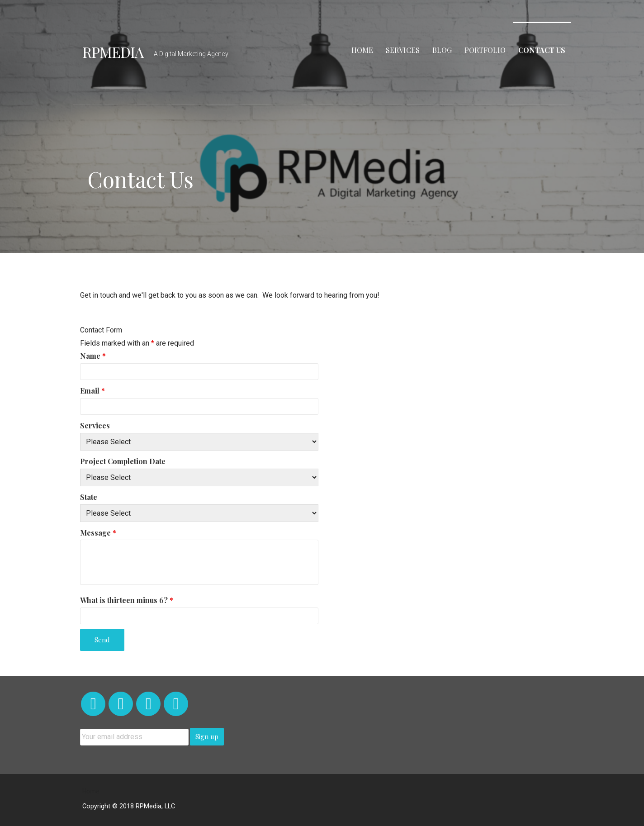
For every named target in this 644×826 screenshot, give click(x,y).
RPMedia (113, 52)
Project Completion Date (123, 461)
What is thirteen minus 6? (127, 600)
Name (93, 356)
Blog (442, 50)
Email (92, 391)
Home (362, 50)
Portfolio (485, 50)
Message (98, 533)
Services (403, 50)
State (89, 497)
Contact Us (542, 50)
